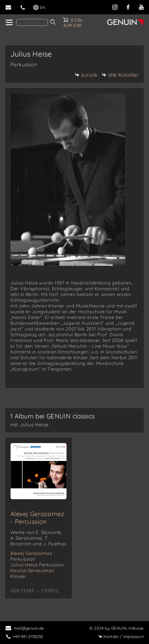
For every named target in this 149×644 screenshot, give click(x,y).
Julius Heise (37, 565)
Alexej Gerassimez (31, 556)
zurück (86, 75)
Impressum (121, 636)
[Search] (32, 22)
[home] (9, 23)
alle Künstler (120, 75)
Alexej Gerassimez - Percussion (37, 518)
